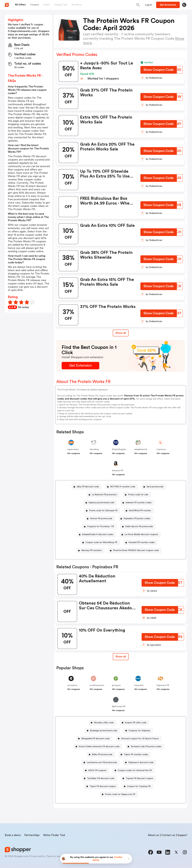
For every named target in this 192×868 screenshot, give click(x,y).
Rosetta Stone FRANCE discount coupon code (136, 550)
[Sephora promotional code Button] (100, 503)
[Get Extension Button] (80, 366)
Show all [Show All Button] (121, 333)
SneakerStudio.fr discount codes (98, 534)
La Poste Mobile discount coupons (141, 534)
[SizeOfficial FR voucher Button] (139, 511)
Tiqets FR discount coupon (103, 786)
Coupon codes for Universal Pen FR (135, 770)
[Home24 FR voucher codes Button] (140, 543)
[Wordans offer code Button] (103, 723)
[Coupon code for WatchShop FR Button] (100, 543)
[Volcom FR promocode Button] (100, 519)
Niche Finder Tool (54, 835)
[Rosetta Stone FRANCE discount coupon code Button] (135, 550)
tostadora (72, 685)
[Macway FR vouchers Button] (90, 550)
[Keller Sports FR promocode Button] (138, 527)
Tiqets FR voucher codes (136, 755)
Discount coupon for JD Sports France (140, 739)
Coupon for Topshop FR (139, 786)
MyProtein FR (119, 707)
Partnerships (32, 835)
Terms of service (56, 856)
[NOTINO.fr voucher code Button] (121, 487)
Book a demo (13, 835)
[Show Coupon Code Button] (159, 70)
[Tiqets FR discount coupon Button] (101, 786)
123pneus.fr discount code (141, 762)
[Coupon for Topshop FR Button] (138, 786)
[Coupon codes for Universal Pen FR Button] (134, 771)
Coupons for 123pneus (139, 731)
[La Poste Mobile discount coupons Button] (140, 535)
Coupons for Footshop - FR (100, 527)
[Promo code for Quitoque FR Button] (102, 511)
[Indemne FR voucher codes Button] (137, 503)
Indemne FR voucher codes (139, 503)
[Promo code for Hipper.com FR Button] (119, 794)
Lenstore (161, 449)
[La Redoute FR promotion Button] (103, 495)
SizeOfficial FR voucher (140, 511)
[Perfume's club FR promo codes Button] (145, 747)
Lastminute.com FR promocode (102, 762)
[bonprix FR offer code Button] (134, 723)
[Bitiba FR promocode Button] (101, 755)
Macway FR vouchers (91, 550)
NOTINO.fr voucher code (123, 487)
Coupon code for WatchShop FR (101, 542)
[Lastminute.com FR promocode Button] (101, 763)
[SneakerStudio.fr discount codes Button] (96, 535)
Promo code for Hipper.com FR (120, 794)
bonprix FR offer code (136, 723)
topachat (139, 685)
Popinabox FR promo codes (137, 519)
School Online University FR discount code (99, 747)
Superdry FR (163, 685)
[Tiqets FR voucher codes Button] (135, 755)
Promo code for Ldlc (138, 495)
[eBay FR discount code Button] (87, 487)
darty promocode (155, 487)
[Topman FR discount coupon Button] (138, 778)
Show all (121, 657)
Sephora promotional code (101, 503)
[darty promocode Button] (154, 487)
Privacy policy (37, 856)
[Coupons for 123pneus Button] (138, 731)
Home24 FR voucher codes (142, 542)
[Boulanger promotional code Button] (102, 731)
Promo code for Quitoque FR (103, 511)
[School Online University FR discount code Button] (98, 747)
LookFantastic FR (98, 685)
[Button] (149, 5)
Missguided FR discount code (95, 739)
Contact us (168, 835)
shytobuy (94, 449)
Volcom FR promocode (101, 519)
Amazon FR (118, 471)
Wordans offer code (104, 723)
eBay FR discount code (88, 487)
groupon (116, 685)
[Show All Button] (121, 657)
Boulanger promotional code (104, 731)
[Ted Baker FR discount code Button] (99, 778)
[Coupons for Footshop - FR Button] (99, 527)
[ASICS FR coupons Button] (96, 771)
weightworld (141, 449)
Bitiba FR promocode (102, 755)
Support (182, 835)
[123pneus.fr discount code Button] (140, 763)
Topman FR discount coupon (139, 778)
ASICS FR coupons (97, 770)
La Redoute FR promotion (104, 495)
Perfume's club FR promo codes (146, 747)
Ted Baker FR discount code (101, 778)
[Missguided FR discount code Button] (94, 739)
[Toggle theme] (184, 5)
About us (153, 835)
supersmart (73, 449)
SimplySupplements (122, 449)
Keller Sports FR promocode (139, 527)
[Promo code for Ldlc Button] (137, 495)
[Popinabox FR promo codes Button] (136, 519)
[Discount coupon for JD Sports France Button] (139, 739)
